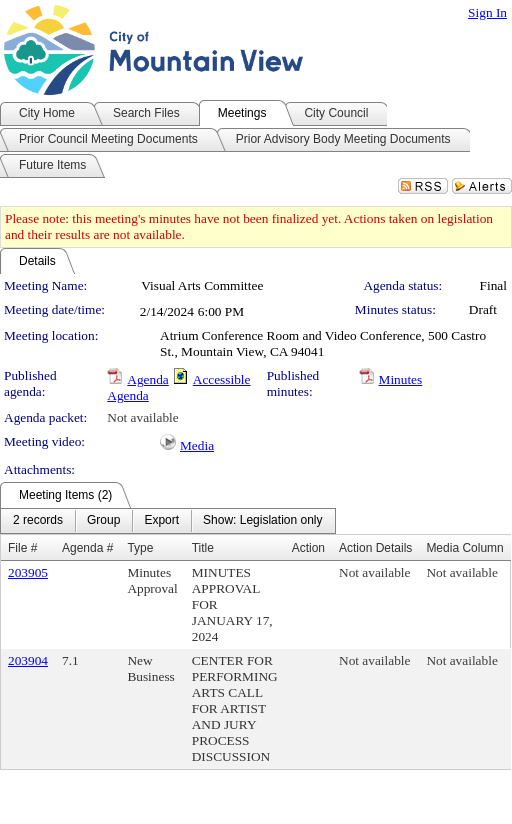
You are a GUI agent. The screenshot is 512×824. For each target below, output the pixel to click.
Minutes (401, 379)
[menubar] (168, 521)
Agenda (147, 379)
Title (203, 548)
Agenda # (87, 548)
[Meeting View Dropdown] (262, 521)
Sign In (487, 12)
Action (308, 548)
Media (197, 445)
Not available (142, 417)
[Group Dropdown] (103, 521)
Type (140, 548)
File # (22, 548)
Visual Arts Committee (202, 285)
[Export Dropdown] (161, 521)
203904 (28, 660)
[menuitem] (38, 521)
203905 (28, 572)
